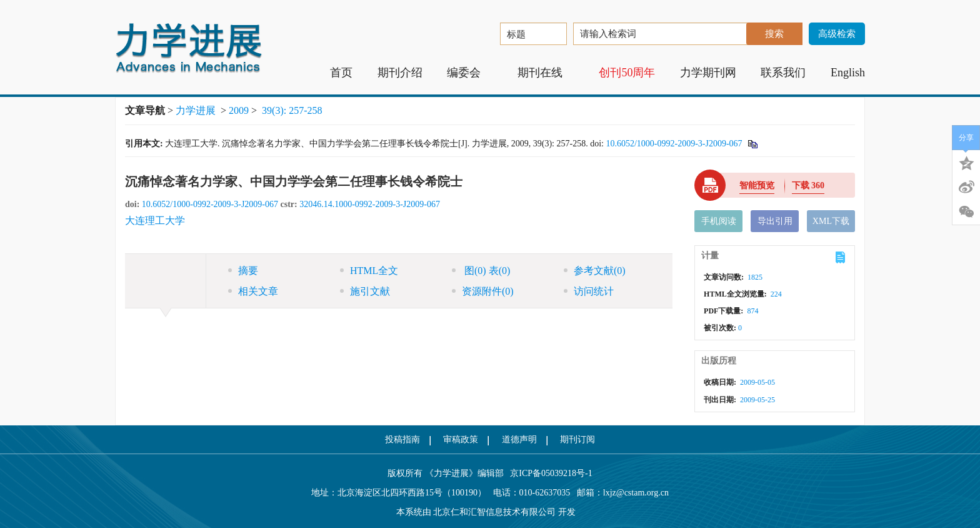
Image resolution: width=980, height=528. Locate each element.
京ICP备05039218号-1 (548, 473)
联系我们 (783, 73)
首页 (341, 73)
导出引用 (775, 221)
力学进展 (196, 110)
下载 (808, 185)
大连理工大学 (155, 221)
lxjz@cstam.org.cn (636, 493)
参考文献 (595, 271)
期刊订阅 (577, 439)
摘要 (243, 271)
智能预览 (757, 185)
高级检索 (837, 34)
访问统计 (589, 291)
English (848, 73)
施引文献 (365, 291)
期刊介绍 (400, 73)
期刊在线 (546, 73)
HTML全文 (369, 271)
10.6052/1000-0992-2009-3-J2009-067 (674, 144)
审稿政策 (461, 439)
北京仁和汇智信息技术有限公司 (494, 512)
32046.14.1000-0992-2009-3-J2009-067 (370, 204)
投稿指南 (402, 439)
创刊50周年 (627, 73)
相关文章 (253, 291)
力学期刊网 (708, 73)
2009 (239, 110)
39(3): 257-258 (292, 110)
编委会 (470, 73)
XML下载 (831, 221)
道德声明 (519, 439)
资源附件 (483, 291)
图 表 (481, 271)
